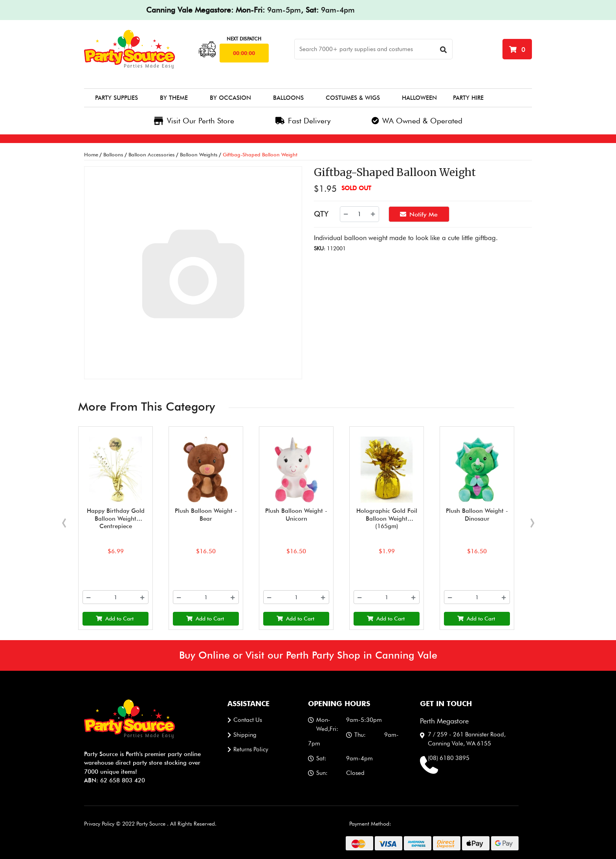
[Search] (373, 49)
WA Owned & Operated (417, 121)
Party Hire (468, 98)
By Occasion (230, 98)
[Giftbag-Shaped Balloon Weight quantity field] (359, 214)
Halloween (419, 98)
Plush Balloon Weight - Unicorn (296, 515)
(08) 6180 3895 (449, 758)
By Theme (174, 98)
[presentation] (64, 519)
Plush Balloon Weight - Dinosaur (477, 515)
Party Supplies (116, 98)
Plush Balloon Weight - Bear (206, 515)
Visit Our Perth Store (194, 121)
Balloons (288, 98)
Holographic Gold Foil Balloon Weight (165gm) (386, 519)
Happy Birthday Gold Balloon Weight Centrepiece (115, 519)
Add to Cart (115, 619)
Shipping (245, 735)
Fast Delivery (303, 121)
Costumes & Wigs (353, 98)
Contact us (248, 720)
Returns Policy (251, 749)
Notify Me (419, 214)
